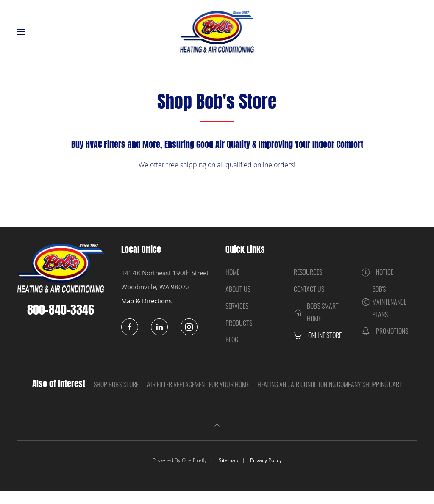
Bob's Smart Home (316, 312)
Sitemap (228, 460)
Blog (232, 339)
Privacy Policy (266, 460)
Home (232, 272)
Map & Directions (146, 301)
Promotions (385, 331)
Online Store (318, 335)
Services (237, 306)
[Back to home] (217, 32)
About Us (238, 289)
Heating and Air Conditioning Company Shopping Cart (330, 384)
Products (239, 323)
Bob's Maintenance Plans (384, 302)
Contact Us (309, 289)
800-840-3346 (61, 310)
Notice (377, 272)
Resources (308, 272)
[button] (21, 32)
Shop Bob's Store (116, 384)
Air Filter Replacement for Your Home (198, 384)
